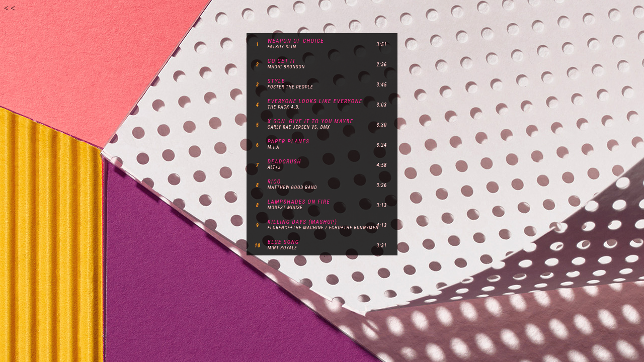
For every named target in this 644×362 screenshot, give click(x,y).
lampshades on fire (299, 202)
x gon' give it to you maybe (311, 121)
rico (274, 182)
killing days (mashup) (303, 222)
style (276, 81)
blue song (284, 242)
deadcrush (285, 162)
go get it (282, 61)
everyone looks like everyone (315, 101)
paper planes (289, 142)
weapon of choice (296, 41)
